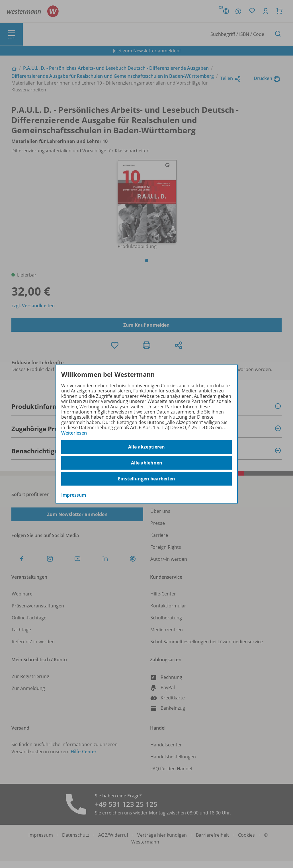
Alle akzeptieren (146, 447)
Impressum (74, 495)
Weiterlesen (74, 433)
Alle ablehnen (147, 463)
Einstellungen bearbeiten (146, 479)
